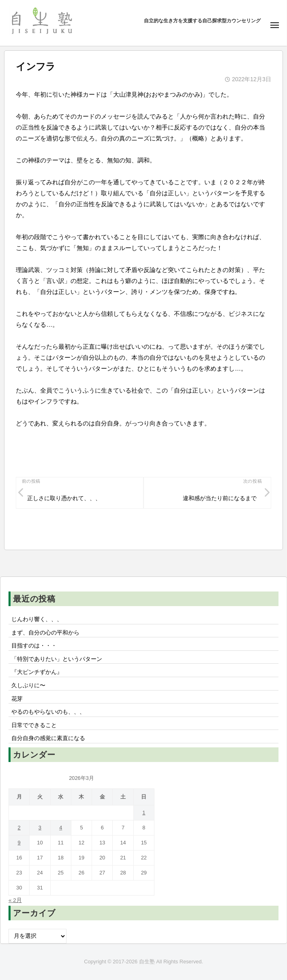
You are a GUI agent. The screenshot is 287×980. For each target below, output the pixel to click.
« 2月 (15, 900)
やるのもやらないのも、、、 (48, 712)
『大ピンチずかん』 (37, 672)
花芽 (17, 699)
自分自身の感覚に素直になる (48, 738)
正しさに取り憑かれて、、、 (64, 498)
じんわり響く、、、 (37, 619)
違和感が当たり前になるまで (220, 498)
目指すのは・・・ (34, 646)
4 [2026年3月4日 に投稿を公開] (61, 828)
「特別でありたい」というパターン (57, 659)
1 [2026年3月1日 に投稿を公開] (144, 813)
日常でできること (34, 725)
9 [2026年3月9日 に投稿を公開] (19, 843)
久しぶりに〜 (28, 685)
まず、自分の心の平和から (45, 633)
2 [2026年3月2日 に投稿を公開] (19, 828)
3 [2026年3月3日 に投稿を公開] (40, 828)
